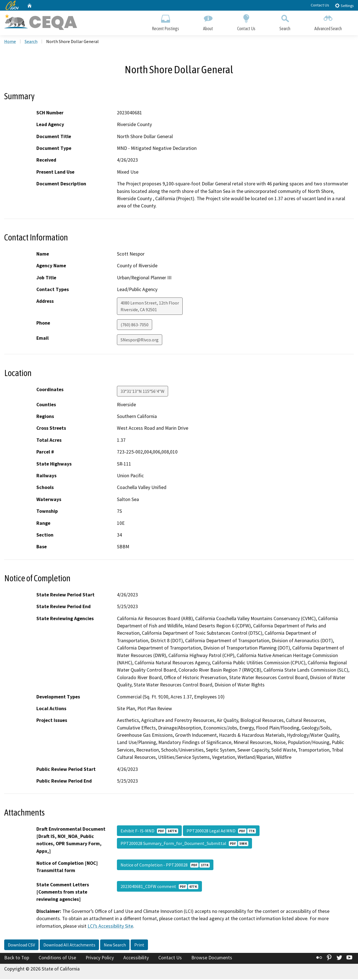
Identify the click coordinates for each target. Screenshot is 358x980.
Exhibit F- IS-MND (149, 831)
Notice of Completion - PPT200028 (165, 865)
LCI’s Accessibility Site (110, 927)
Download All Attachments (69, 946)
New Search (115, 946)
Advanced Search (328, 22)
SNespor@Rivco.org (140, 341)
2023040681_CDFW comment (159, 887)
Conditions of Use (57, 958)
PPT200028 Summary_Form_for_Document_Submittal (184, 844)
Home (10, 42)
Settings (344, 5)
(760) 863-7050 (135, 325)
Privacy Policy (100, 958)
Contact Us (320, 5)
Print (139, 946)
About (208, 22)
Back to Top (17, 958)
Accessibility (136, 958)
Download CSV (21, 946)
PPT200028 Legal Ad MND (221, 831)
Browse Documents (212, 958)
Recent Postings (165, 22)
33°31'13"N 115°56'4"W (143, 392)
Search (285, 22)
